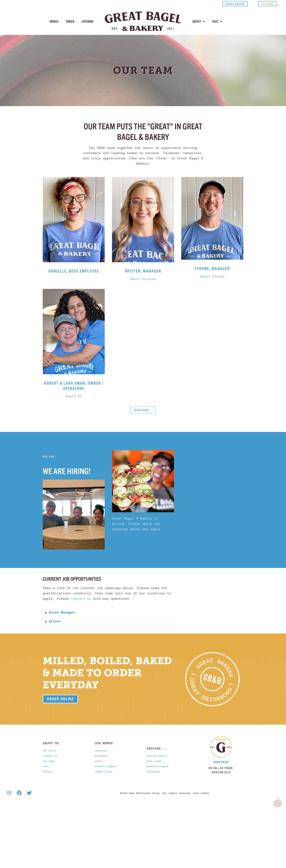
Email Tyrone (212, 276)
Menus (54, 21)
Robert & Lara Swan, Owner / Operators (74, 386)
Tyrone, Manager (212, 268)
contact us (81, 599)
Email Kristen (143, 279)
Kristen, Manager (143, 271)
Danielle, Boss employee (74, 271)
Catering (88, 21)
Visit (217, 21)
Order (70, 21)
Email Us (74, 396)
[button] (109, 613)
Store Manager (62, 613)
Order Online (221, 762)
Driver (55, 622)
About (199, 21)
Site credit (201, 793)
